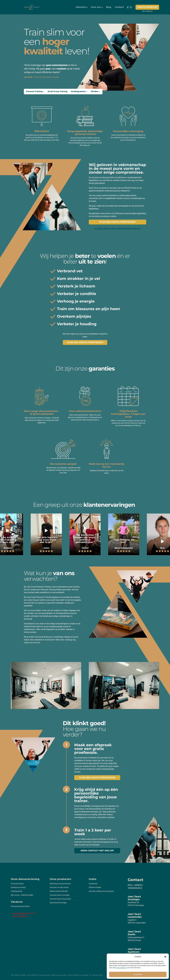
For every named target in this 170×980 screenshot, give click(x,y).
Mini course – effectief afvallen (22, 895)
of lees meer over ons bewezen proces (117, 229)
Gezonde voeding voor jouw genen (101, 891)
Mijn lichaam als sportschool (60, 884)
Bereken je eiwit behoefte (59, 891)
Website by (98, 975)
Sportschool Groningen (58, 903)
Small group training (18, 887)
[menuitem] (81, 7)
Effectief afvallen (95, 887)
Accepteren (138, 974)
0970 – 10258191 (135, 885)
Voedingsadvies (17, 891)
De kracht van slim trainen (59, 887)
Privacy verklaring (44, 975)
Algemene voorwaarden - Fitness (62, 975)
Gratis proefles (147, 7)
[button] (165, 957)
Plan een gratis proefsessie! (117, 222)
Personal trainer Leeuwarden (60, 899)
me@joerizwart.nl (135, 888)
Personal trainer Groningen (60, 895)
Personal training (17, 884)
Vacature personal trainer (20, 906)
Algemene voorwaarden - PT (82, 975)
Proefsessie (93, 884)
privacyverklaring (121, 968)
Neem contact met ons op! (97, 851)
